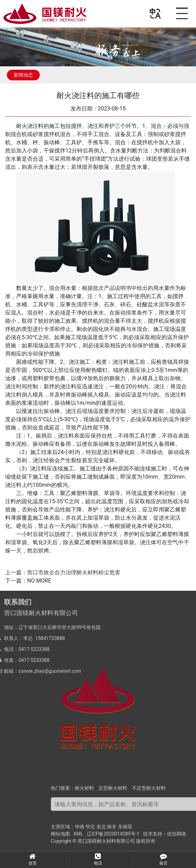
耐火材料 (134, 788)
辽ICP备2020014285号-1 (163, 834)
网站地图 (110, 834)
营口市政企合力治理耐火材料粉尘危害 (74, 572)
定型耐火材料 (163, 788)
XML (128, 834)
